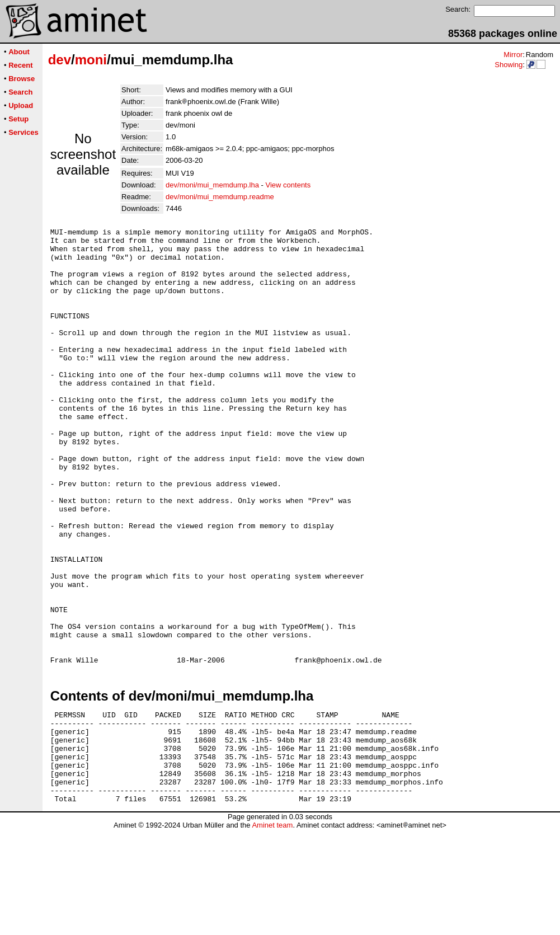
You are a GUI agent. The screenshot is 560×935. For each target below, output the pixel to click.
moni (91, 60)
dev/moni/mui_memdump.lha (212, 185)
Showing (509, 65)
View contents (288, 185)
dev (60, 60)
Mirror (513, 55)
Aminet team (272, 931)
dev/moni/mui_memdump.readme (220, 197)
